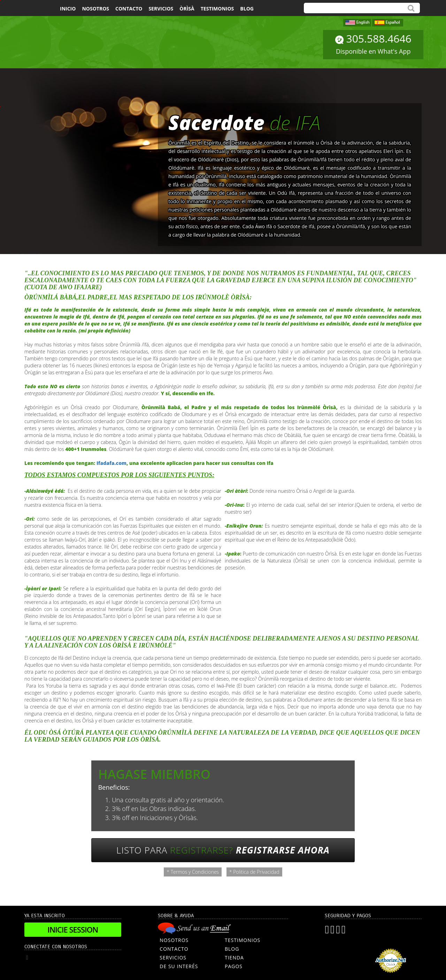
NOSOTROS (174, 940)
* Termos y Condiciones (193, 872)
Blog (247, 9)
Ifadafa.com (111, 463)
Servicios (161, 9)
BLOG (232, 949)
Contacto (129, 9)
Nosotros (95, 9)
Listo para (223, 850)
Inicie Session (73, 929)
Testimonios (217, 9)
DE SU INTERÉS (179, 966)
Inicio (68, 9)
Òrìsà (187, 9)
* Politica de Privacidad (254, 872)
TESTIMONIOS (243, 940)
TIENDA (234, 958)
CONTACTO (174, 949)
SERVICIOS (173, 958)
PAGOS (234, 966)
